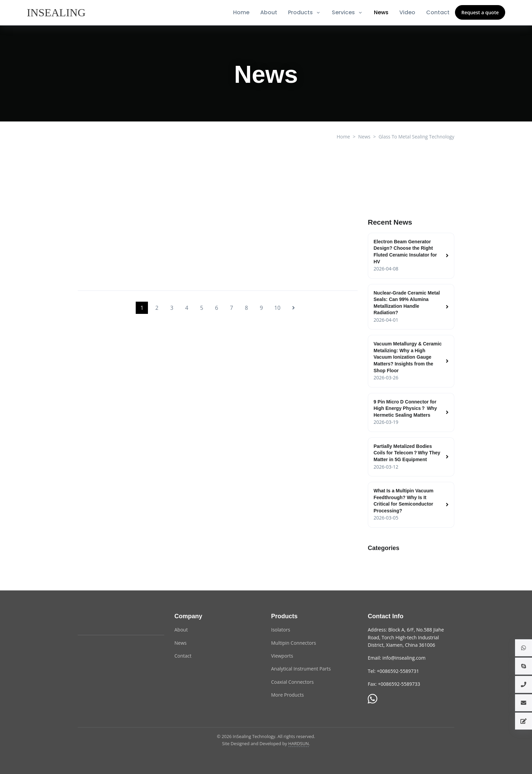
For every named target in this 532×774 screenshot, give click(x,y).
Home (241, 12)
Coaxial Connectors (292, 682)
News (381, 12)
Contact (438, 12)
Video (407, 12)
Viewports (282, 656)
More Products (287, 695)
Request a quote (480, 12)
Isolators (281, 630)
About (269, 12)
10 (277, 308)
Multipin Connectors (293, 643)
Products (300, 12)
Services (343, 12)
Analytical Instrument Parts (301, 669)
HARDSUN (299, 743)
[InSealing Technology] (105, 620)
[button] (524, 648)
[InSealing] (57, 13)
